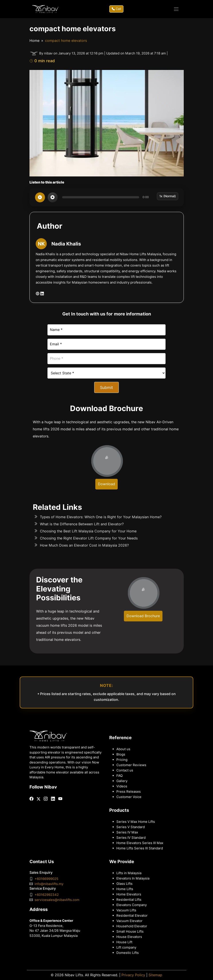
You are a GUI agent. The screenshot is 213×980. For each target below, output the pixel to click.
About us (123, 749)
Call (116, 9)
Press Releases (129, 792)
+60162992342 (47, 895)
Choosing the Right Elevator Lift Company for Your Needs (89, 538)
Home (34, 41)
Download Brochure (143, 616)
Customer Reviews (131, 765)
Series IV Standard (131, 838)
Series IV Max (127, 832)
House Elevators (129, 937)
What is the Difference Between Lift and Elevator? (82, 524)
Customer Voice (129, 797)
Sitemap (155, 975)
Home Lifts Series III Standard (140, 848)
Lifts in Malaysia (129, 873)
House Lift (124, 942)
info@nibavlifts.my (49, 884)
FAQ (119, 776)
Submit (106, 388)
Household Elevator (132, 926)
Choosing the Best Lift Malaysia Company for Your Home (88, 531)
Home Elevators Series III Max (140, 843)
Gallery (122, 781)
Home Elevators (129, 894)
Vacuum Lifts (126, 910)
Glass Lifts (124, 884)
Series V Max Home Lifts (136, 822)
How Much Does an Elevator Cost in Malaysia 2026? (84, 545)
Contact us (125, 770)
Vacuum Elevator (129, 921)
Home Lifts (125, 889)
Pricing (122, 760)
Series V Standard (131, 827)
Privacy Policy (133, 975)
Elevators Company (132, 905)
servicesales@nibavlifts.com (57, 900)
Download (106, 484)
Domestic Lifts (128, 953)
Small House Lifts (130, 932)
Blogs (121, 754)
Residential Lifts (129, 900)
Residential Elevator (132, 916)
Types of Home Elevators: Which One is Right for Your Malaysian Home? (101, 517)
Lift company (126, 947)
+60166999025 (46, 879)
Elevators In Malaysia (133, 878)
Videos (122, 786)
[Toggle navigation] (176, 9)
